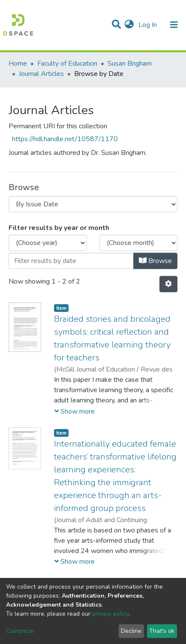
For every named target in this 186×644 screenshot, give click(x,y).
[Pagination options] (168, 284)
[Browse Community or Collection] (93, 204)
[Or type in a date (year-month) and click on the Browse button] (71, 261)
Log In (148, 25)
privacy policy (110, 614)
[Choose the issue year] (48, 243)
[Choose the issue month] (138, 243)
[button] (129, 25)
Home (18, 63)
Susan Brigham (130, 63)
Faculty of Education (67, 63)
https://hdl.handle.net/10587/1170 (65, 139)
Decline (131, 631)
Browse (155, 261)
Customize (20, 631)
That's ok (162, 631)
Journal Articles (41, 74)
